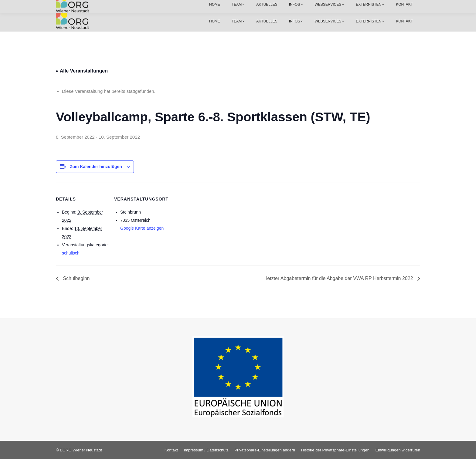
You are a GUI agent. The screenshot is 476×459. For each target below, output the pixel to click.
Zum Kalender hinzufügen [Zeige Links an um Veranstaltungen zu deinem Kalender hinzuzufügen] (96, 167)
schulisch (71, 253)
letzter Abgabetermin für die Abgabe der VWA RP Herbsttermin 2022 (340, 278)
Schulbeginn (76, 278)
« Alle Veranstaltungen (82, 71)
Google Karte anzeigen (142, 228)
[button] (265, 450)
